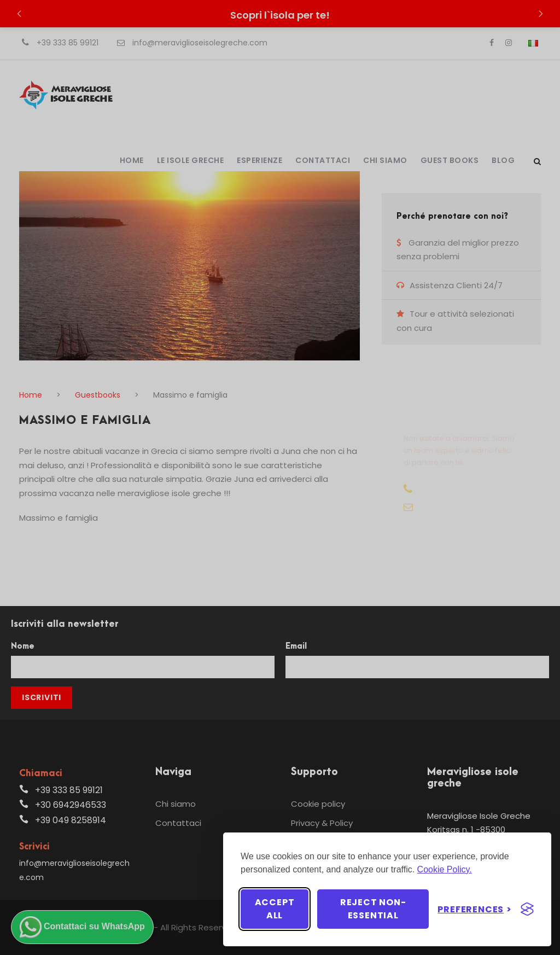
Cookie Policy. (445, 869)
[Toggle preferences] (475, 909)
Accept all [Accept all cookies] (275, 909)
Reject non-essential (373, 909)
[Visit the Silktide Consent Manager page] (527, 909)
